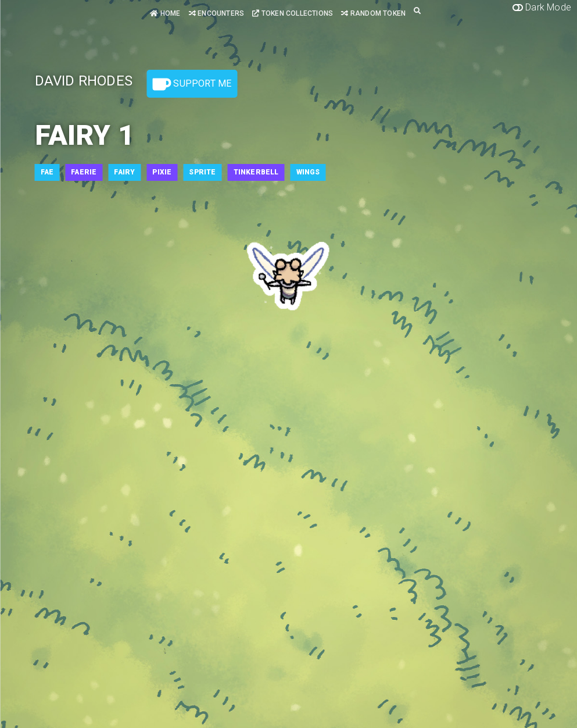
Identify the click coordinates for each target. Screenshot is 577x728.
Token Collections (293, 13)
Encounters (216, 13)
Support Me (192, 84)
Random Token (373, 13)
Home (165, 13)
